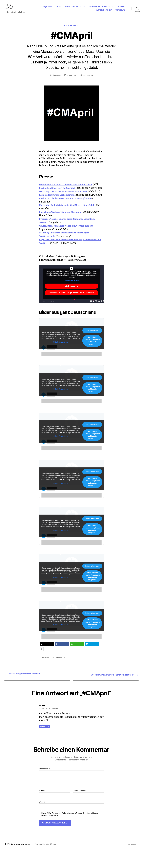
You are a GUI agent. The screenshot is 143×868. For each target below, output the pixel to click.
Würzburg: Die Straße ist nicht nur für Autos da (67, 202)
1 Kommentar (88, 79)
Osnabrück (93, 8)
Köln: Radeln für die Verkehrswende (60, 209)
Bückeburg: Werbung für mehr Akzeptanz (64, 230)
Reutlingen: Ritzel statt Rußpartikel (60, 195)
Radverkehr (108, 8)
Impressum (120, 12)
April (53, 675)
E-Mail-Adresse (79, 808)
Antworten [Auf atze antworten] (45, 744)
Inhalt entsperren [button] (71, 304)
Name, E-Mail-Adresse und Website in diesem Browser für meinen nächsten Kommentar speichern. (69, 832)
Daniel (58, 79)
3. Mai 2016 (72, 79)
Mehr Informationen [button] (71, 299)
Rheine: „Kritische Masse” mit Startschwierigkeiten (69, 216)
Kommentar (44, 786)
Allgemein (47, 8)
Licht (83, 8)
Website (42, 819)
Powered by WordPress (47, 862)
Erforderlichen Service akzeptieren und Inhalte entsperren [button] (71, 311)
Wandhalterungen (104, 12)
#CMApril (46, 675)
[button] (47, 662)
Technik (121, 8)
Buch (59, 8)
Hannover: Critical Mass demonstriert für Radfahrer (70, 188)
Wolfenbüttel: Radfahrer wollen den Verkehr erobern (71, 244)
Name (42, 808)
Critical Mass (70, 8)
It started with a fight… (23, 862)
